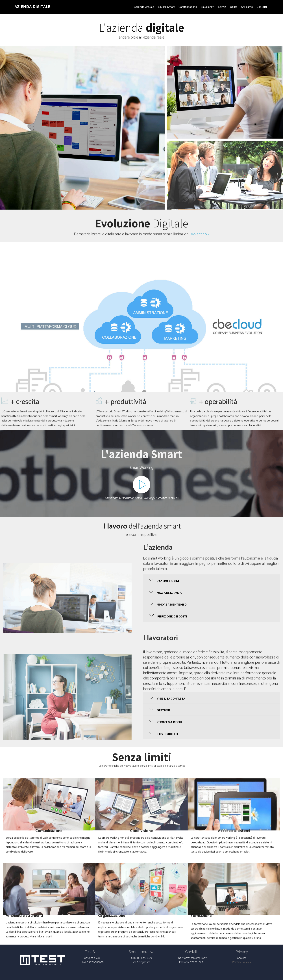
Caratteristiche (188, 7)
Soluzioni (206, 7)
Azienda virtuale (144, 7)
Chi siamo (247, 7)
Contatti (262, 7)
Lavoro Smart (166, 7)
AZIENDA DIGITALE (32, 7)
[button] (212, 580)
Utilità (234, 7)
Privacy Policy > (242, 962)
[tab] (212, 580)
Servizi (222, 7)
